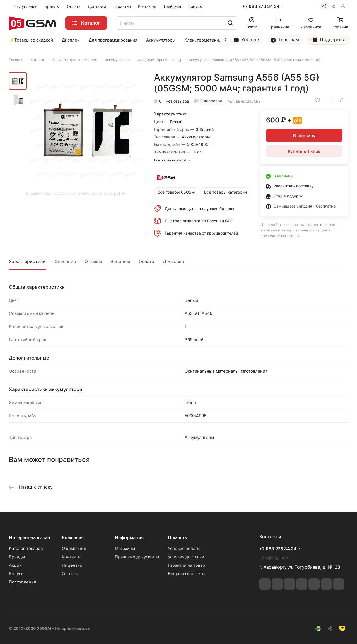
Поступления (22, 582)
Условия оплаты (184, 548)
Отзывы (93, 261)
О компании (74, 548)
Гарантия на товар (186, 565)
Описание (65, 261)
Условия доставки (186, 557)
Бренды (17, 557)
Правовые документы (137, 557)
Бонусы (17, 574)
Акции (15, 565)
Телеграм (285, 40)
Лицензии (72, 565)
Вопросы (120, 261)
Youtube (246, 40)
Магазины (125, 548)
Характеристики (27, 261)
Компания (73, 537)
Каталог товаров (26, 548)
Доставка (173, 261)
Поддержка (328, 41)
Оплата (146, 261)
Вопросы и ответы (187, 574)
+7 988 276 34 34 (261, 6)
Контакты (72, 557)
